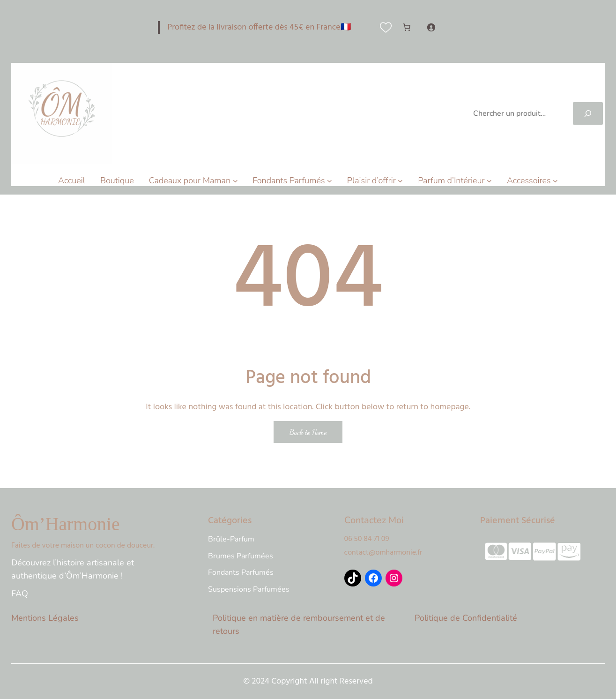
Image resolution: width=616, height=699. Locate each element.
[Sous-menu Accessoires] (555, 181)
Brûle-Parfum (231, 539)
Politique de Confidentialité (466, 618)
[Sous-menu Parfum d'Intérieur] (489, 181)
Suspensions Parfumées (249, 589)
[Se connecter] (431, 27)
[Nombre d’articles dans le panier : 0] (407, 27)
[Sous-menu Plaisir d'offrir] (400, 181)
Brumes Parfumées (241, 556)
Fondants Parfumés (241, 572)
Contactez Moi (374, 520)
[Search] (588, 113)
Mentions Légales (45, 618)
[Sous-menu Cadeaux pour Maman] (235, 181)
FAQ (20, 594)
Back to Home (308, 432)
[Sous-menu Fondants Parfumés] (330, 181)
